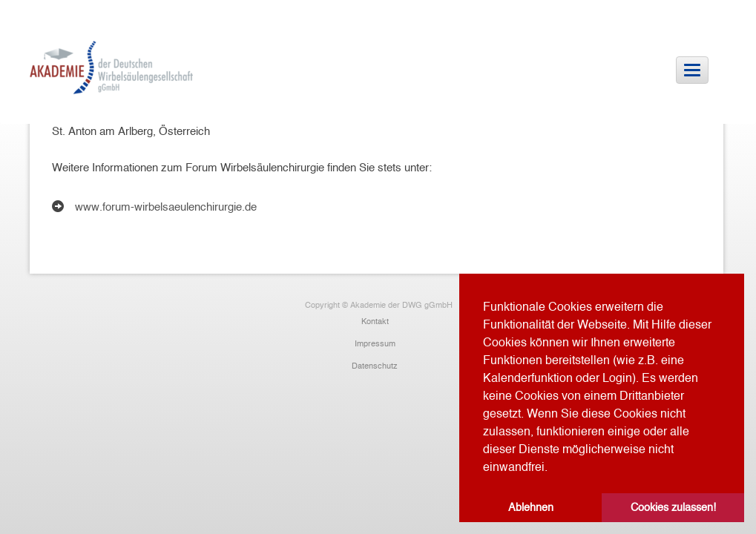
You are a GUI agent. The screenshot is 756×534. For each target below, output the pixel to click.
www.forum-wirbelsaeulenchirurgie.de (166, 207)
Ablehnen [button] (531, 507)
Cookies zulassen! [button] (673, 507)
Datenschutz (375, 366)
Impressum (375, 343)
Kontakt (375, 321)
